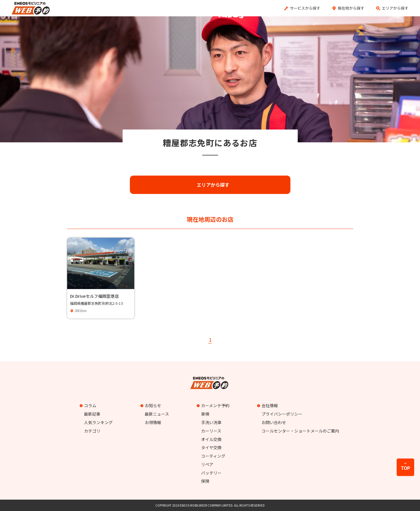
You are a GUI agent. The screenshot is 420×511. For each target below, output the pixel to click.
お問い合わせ (274, 422)
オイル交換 (211, 439)
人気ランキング (98, 422)
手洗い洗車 (211, 422)
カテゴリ (92, 431)
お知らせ (151, 405)
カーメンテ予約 (214, 405)
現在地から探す (351, 8)
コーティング (213, 456)
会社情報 (268, 405)
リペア (207, 464)
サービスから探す (305, 8)
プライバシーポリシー (282, 414)
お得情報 (153, 422)
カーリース (211, 431)
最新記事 (92, 414)
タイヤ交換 (211, 447)
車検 (205, 414)
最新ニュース (157, 414)
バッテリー (211, 473)
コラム (89, 405)
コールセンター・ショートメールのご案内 (300, 431)
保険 (205, 481)
